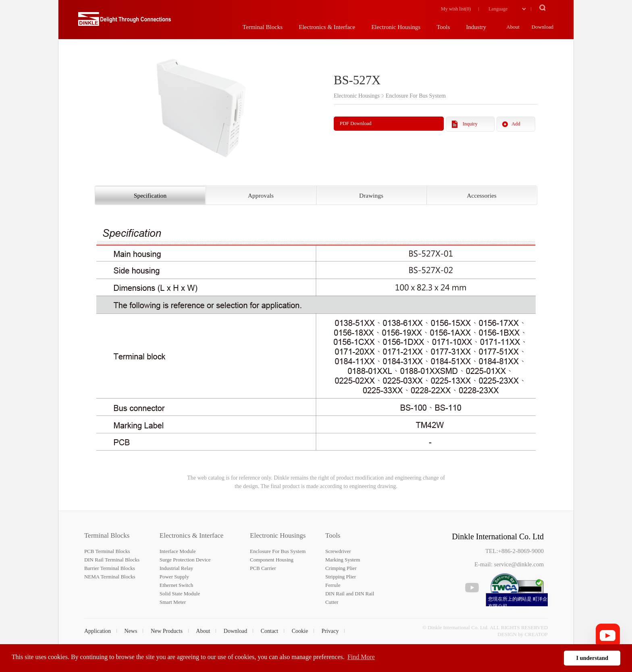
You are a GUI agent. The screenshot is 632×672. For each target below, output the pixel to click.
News (131, 631)
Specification (150, 195)
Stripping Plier (341, 577)
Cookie (300, 631)
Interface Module (178, 551)
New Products (167, 631)
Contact (270, 631)
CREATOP (536, 634)
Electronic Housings (278, 535)
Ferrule (333, 585)
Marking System (343, 560)
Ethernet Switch (176, 585)
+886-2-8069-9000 (521, 551)
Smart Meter (173, 602)
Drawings (371, 195)
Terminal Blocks (107, 535)
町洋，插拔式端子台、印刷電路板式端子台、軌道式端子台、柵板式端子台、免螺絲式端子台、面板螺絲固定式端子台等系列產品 (125, 22)
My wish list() (456, 9)
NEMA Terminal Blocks (110, 577)
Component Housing (272, 560)
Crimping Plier (341, 568)
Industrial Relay (176, 568)
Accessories (482, 195)
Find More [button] (361, 657)
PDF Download (356, 123)
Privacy (330, 631)
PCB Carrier (263, 568)
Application (98, 631)
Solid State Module (180, 594)
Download (235, 631)
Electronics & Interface (192, 535)
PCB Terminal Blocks (107, 551)
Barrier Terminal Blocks (110, 568)
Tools (333, 535)
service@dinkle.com (519, 564)
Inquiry (470, 124)
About (203, 631)
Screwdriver (338, 551)
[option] (201, 106)
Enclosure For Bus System (278, 551)
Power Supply (174, 577)
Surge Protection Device (185, 560)
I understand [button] (592, 658)
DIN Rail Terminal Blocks (112, 560)
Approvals (261, 195)
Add (516, 124)
